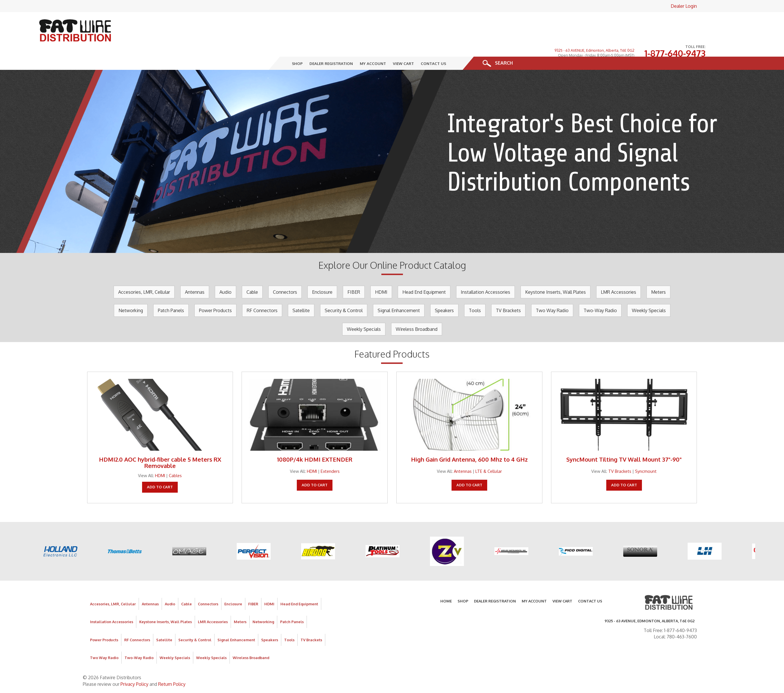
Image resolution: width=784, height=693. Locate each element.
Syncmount (646, 453)
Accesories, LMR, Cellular (144, 274)
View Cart (404, 45)
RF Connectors (262, 292)
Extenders (330, 453)
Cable (252, 274)
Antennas (195, 274)
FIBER (354, 274)
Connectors (285, 274)
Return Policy (172, 666)
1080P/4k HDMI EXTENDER (315, 441)
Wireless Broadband (417, 311)
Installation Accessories (485, 274)
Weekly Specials (649, 292)
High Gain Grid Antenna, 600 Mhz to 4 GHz (469, 441)
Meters (658, 274)
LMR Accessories (618, 274)
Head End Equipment (424, 274)
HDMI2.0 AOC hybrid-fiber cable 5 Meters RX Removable (160, 444)
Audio (225, 274)
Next (777, 143)
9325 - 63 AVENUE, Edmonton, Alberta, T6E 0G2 (594, 22)
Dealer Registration (331, 45)
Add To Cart (160, 469)
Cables (175, 457)
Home (446, 583)
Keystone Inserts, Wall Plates (556, 274)
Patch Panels (171, 292)
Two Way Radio (552, 292)
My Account (373, 45)
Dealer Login (684, 6)
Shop (298, 45)
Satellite (301, 292)
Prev (7, 143)
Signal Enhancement (399, 292)
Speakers (444, 292)
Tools (475, 292)
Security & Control (344, 292)
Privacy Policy (134, 666)
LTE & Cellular (489, 453)
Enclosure (322, 274)
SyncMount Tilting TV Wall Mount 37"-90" (624, 441)
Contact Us (434, 45)
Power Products (215, 292)
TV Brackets (508, 292)
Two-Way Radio (600, 292)
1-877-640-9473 (675, 26)
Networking (131, 292)
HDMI (381, 274)
